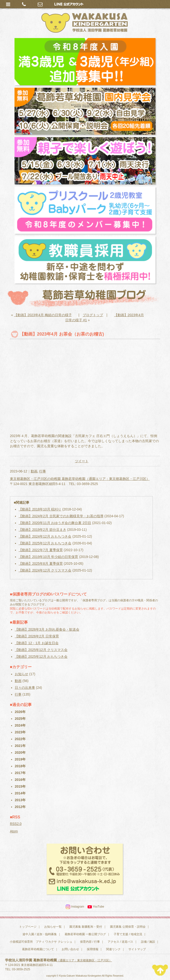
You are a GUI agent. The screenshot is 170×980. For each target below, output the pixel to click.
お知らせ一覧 (53, 927)
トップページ (28, 927)
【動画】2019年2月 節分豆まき (42, 530)
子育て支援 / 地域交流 (128, 934)
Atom (14, 831)
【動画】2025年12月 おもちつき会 (45, 543)
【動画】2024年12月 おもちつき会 (45, 536)
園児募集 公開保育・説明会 (128, 927)
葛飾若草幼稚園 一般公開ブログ (85, 934)
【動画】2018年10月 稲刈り (40, 509)
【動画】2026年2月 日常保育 (37, 636)
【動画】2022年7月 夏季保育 (41, 550)
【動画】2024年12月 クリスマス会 (45, 570)
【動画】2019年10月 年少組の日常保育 (48, 557)
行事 (43, 471)
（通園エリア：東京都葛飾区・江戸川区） (84, 960)
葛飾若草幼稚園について (38, 949)
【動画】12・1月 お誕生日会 (37, 643)
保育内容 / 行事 (90, 942)
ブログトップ (93, 315)
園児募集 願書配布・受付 (86, 927)
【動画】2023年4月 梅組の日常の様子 (43, 315)
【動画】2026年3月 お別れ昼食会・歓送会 (47, 629)
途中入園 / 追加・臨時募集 (40, 934)
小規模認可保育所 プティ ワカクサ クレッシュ (41, 942)
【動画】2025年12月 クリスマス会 (41, 650)
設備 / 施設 (148, 942)
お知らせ (22, 674)
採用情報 (93, 949)
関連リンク (113, 949)
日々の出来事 (25, 688)
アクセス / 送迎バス (120, 942)
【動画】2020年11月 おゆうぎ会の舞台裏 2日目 (55, 523)
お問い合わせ (70, 949)
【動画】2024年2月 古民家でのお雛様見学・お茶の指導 (61, 516)
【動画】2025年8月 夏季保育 (41, 564)
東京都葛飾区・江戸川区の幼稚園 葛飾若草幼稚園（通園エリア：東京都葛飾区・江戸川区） (80, 479)
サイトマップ (137, 949)
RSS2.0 (16, 824)
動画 (34, 471)
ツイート (82, 461)
